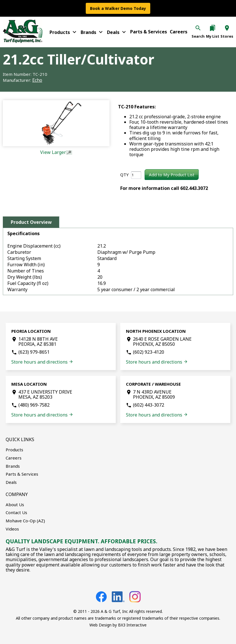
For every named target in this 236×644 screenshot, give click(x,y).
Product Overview (31, 222)
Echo (37, 80)
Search (198, 36)
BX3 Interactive (132, 625)
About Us (15, 505)
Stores (227, 36)
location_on (227, 28)
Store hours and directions (42, 362)
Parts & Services (149, 32)
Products (64, 32)
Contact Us (16, 512)
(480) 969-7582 (34, 405)
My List (213, 36)
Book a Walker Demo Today (118, 8)
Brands (92, 32)
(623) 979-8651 (34, 352)
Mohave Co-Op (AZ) (25, 521)
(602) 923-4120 (149, 352)
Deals (117, 32)
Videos (12, 529)
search (198, 28)
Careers (179, 32)
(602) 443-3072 (149, 405)
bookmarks (213, 28)
